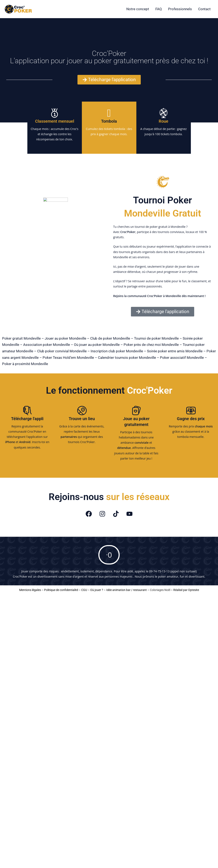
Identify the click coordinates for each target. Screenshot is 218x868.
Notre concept (138, 9)
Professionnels (180, 9)
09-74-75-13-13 (159, 571)
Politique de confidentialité (61, 590)
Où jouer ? (97, 590)
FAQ (159, 9)
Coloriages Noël (160, 590)
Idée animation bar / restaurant (127, 590)
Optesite (194, 590)
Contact (204, 9)
